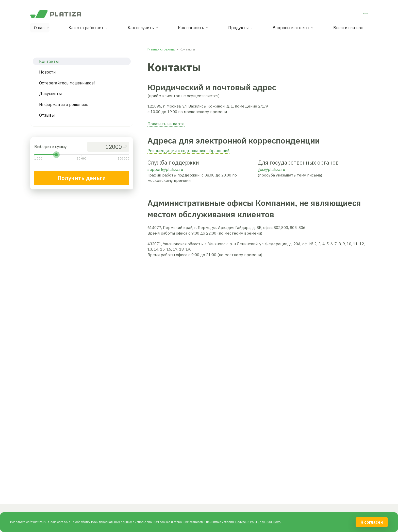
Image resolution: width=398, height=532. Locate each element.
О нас (39, 28)
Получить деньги (82, 178)
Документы (50, 94)
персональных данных (115, 522)
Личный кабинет (348, 15)
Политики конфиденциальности (258, 522)
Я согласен (372, 522)
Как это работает (86, 28)
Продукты (238, 28)
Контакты (49, 61)
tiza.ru (279, 169)
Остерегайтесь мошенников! (67, 83)
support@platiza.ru (165, 169)
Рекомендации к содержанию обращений (188, 151)
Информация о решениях (63, 104)
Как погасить (191, 28)
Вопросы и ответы (291, 28)
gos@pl (265, 169)
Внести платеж (348, 28)
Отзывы (47, 115)
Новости (47, 72)
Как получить (141, 28)
